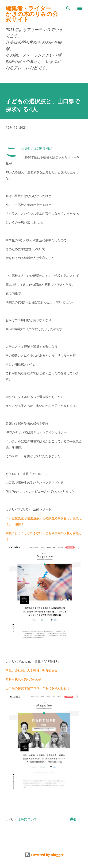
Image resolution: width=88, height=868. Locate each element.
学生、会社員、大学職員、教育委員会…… (34, 671)
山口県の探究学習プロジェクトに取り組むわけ (38, 688)
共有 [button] (73, 819)
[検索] (68, 8)
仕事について (27, 819)
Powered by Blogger (44, 855)
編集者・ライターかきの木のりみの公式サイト (32, 14)
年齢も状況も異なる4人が (23, 679)
